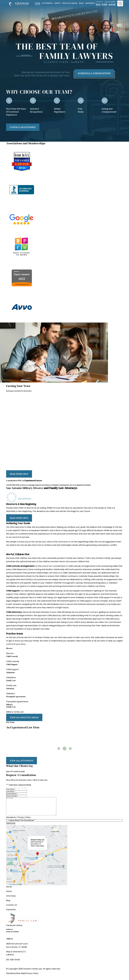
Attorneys (47, 3)
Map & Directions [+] (16, 955)
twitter (19, 929)
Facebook (11, 929)
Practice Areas (70, 3)
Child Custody (13, 662)
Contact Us (11, 909)
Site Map (21, 977)
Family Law (11, 686)
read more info (19, 474)
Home (38, 3)
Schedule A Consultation (94, 73)
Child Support (13, 670)
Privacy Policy (24, 821)
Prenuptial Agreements (17, 702)
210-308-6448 (14, 485)
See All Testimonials (15, 772)
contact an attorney (23, 127)
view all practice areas (24, 717)
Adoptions (11, 678)
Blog (81, 3)
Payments (90, 3)
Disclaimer (11, 821)
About (57, 3)
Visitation (10, 694)
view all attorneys (22, 761)
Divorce (10, 654)
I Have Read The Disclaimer (22, 824)
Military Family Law (15, 712)
